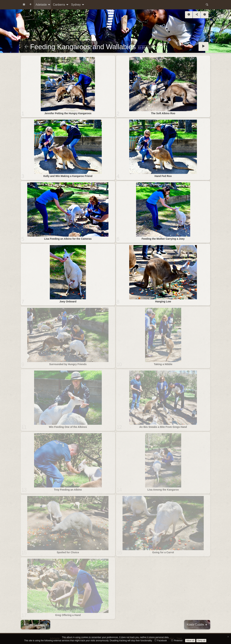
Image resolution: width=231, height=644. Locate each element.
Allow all (190, 641)
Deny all (201, 641)
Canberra (59, 5)
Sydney (76, 5)
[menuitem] (24, 5)
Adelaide (41, 5)
